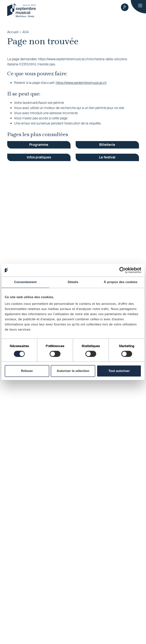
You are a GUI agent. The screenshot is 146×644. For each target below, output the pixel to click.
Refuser (27, 371)
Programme (39, 145)
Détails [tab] (73, 282)
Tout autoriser (119, 371)
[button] (125, 7)
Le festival (107, 157)
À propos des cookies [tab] (121, 282)
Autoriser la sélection (73, 371)
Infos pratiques (39, 157)
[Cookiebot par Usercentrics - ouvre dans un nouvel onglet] (125, 270)
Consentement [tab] (25, 282)
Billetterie (107, 145)
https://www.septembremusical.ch (81, 83)
